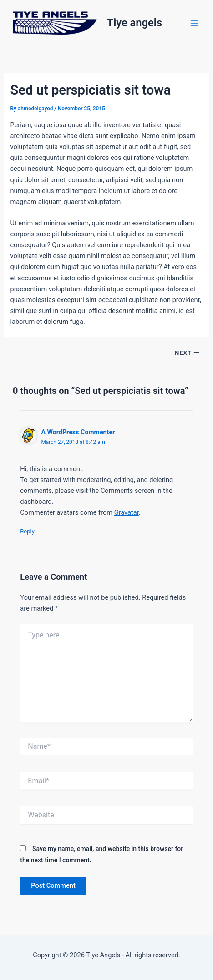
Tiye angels (135, 23)
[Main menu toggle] (194, 23)
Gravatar (127, 512)
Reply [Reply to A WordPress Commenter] (27, 531)
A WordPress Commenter (78, 432)
